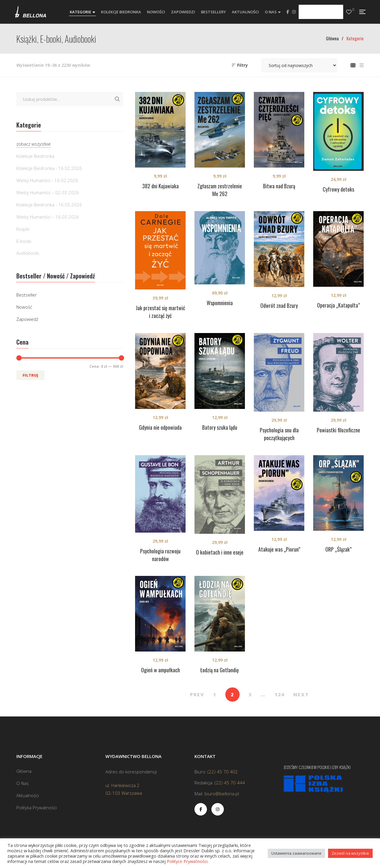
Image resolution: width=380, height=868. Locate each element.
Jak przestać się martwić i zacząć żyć (160, 312)
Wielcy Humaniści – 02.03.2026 (48, 192)
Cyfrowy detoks (338, 189)
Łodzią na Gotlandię (220, 670)
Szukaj (117, 99)
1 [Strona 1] (215, 695)
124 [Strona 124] (280, 695)
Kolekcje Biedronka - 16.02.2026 (49, 168)
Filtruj (30, 375)
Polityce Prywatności (187, 861)
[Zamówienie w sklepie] (299, 65)
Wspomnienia (220, 303)
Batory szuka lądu (220, 427)
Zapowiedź (27, 319)
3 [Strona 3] (250, 695)
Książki (23, 229)
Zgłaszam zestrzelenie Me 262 (220, 190)
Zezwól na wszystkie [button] (350, 853)
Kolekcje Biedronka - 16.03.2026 (49, 205)
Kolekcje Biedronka (35, 156)
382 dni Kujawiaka (160, 186)
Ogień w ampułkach (160, 670)
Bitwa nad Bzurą (279, 186)
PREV (197, 695)
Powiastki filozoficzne (338, 430)
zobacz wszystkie (34, 144)
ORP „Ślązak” (338, 549)
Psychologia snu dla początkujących (279, 434)
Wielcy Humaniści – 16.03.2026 (48, 217)
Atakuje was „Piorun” (279, 549)
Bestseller (27, 295)
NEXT (301, 695)
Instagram (294, 12)
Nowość (24, 307)
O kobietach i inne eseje (220, 552)
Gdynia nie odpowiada (160, 427)
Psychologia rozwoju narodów (160, 555)
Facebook (288, 12)
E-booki (24, 241)
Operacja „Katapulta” (338, 305)
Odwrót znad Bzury (279, 305)
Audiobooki (28, 253)
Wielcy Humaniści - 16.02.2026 (47, 180)
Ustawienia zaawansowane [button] (296, 853)
